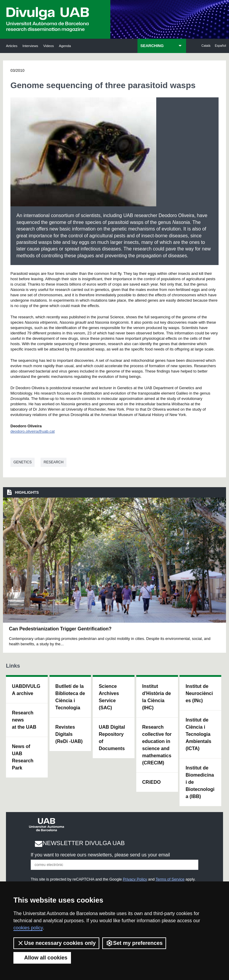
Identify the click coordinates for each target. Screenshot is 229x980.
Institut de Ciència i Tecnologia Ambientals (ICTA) (198, 734)
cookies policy (28, 928)
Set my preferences (134, 943)
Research (54, 462)
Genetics (23, 462)
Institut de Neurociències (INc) (199, 693)
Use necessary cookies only (56, 943)
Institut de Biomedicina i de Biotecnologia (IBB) (200, 782)
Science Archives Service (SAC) (109, 697)
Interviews (30, 46)
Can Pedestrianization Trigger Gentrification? (60, 629)
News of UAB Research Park (23, 757)
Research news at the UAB (24, 720)
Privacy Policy (135, 879)
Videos (49, 46)
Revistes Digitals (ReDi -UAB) (69, 734)
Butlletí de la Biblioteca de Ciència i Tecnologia (70, 697)
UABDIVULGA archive (26, 690)
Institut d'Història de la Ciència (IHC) (157, 697)
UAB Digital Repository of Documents (112, 738)
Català (206, 46)
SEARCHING (152, 46)
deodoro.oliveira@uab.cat (33, 431)
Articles (12, 46)
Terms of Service (170, 879)
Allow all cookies (42, 958)
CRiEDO (151, 782)
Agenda (65, 46)
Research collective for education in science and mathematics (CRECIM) (157, 745)
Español (220, 46)
